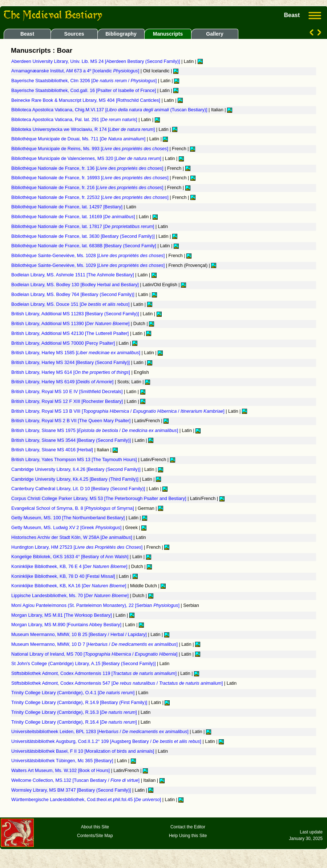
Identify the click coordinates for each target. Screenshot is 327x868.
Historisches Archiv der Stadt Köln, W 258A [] (72, 537)
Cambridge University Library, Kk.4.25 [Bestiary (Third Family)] (76, 479)
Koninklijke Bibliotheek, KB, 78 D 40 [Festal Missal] (64, 576)
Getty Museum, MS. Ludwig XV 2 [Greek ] (67, 528)
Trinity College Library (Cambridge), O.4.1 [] (74, 693)
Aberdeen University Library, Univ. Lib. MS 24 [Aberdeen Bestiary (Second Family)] (96, 61)
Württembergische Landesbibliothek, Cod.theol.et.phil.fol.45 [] (87, 800)
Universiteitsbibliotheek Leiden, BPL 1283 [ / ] (100, 732)
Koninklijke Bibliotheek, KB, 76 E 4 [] (70, 567)
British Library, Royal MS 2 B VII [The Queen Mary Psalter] (72, 421)
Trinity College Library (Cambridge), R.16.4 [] (75, 722)
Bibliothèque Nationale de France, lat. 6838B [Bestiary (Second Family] (84, 246)
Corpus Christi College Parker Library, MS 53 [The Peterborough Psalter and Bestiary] (99, 499)
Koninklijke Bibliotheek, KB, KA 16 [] (69, 586)
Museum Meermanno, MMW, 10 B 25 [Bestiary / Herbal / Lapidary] (80, 635)
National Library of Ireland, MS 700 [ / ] (95, 654)
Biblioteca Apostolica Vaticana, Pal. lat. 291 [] (75, 120)
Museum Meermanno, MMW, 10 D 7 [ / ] (95, 644)
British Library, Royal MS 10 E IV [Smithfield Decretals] (68, 392)
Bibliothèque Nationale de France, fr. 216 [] (88, 188)
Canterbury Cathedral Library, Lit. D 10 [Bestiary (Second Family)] (79, 489)
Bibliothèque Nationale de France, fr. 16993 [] (90, 178)
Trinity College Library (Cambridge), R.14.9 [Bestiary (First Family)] (80, 703)
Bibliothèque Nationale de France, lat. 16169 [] (74, 217)
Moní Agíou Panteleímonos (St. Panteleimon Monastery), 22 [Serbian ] (96, 605)
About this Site (95, 827)
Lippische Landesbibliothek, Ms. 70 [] (70, 596)
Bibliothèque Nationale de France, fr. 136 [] (88, 168)
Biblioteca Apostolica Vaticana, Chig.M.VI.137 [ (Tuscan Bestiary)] (110, 110)
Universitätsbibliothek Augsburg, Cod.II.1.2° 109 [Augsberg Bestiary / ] (107, 741)
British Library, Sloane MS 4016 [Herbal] (53, 450)
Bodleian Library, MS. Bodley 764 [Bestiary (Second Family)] (73, 295)
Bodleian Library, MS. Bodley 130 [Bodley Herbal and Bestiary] (76, 285)
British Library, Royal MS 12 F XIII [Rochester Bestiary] (68, 401)
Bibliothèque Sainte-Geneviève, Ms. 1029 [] (89, 265)
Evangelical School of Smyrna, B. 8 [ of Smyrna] (73, 508)
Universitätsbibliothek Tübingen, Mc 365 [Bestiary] (63, 761)
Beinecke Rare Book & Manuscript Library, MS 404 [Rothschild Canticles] (86, 100)
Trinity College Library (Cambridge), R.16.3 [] (75, 712)
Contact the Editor (188, 827)
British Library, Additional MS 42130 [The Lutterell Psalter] (71, 333)
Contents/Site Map (95, 836)
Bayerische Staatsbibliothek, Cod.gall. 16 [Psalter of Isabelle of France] (84, 91)
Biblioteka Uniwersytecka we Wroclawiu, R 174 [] (84, 129)
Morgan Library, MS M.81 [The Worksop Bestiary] (62, 615)
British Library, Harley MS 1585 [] (76, 353)
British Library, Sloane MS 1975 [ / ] (95, 431)
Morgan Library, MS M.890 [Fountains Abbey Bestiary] (67, 625)
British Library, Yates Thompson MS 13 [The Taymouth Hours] (75, 460)
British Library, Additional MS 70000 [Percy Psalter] (64, 343)
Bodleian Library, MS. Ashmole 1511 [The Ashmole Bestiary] (73, 275)
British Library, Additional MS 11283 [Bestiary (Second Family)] (76, 314)
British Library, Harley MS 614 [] (71, 372)
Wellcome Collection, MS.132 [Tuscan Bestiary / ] (76, 780)
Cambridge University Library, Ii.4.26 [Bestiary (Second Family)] (76, 469)
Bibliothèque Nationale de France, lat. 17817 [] (83, 227)
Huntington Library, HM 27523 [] (78, 547)
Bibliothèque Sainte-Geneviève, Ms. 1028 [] (89, 256)
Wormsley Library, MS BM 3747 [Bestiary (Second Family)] (72, 790)
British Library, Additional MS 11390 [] (71, 324)
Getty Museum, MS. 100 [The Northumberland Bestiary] (69, 518)
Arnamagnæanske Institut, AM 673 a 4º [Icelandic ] (76, 71)
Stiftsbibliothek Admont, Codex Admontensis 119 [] (94, 673)
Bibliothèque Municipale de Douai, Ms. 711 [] (79, 139)
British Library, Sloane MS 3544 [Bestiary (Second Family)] (72, 440)
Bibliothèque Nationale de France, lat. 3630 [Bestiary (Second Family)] (84, 236)
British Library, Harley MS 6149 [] (63, 382)
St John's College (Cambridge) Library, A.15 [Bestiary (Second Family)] (84, 664)
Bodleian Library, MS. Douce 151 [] (71, 304)
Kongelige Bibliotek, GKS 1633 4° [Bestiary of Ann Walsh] (70, 557)
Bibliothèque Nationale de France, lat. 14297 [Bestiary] (68, 207)
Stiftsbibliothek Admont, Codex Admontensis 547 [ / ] (118, 683)
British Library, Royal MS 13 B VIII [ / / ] (118, 411)
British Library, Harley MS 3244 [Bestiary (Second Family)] (71, 363)
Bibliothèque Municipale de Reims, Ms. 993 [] (90, 149)
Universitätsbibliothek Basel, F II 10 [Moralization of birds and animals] (83, 751)
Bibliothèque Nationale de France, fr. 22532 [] (90, 197)
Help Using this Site (188, 836)
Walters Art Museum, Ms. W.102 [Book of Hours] (61, 771)
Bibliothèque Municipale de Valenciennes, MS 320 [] (87, 159)
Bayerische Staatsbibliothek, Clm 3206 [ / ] (85, 81)
